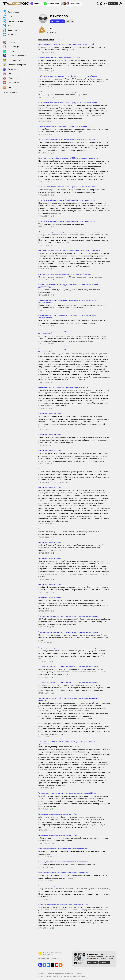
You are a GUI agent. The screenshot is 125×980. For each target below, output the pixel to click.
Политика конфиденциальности (50, 976)
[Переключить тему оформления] (105, 4)
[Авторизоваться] (120, 4)
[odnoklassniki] (61, 965)
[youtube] (57, 965)
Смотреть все (10, 93)
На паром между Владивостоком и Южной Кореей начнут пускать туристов (67, 187)
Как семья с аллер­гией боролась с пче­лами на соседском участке (63, 387)
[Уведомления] (101, 4)
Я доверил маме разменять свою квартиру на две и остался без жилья (65, 274)
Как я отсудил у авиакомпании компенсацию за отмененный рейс (63, 849)
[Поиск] (97, 4)
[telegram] (44, 965)
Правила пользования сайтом (75, 976)
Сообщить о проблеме (55, 974)
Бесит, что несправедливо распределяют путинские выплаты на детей (65, 886)
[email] (40, 965)
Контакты (78, 974)
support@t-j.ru (51, 955)
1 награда (60, 39)
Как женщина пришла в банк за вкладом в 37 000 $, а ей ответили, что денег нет (69, 158)
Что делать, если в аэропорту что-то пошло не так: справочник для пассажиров (68, 616)
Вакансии (42, 974)
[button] (70, 21)
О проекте (69, 974)
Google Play (93, 963)
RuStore (103, 963)
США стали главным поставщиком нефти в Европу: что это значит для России (68, 76)
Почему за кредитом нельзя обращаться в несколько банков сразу (63, 904)
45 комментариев (46, 39)
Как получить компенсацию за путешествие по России (59, 814)
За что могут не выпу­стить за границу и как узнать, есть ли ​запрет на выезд (67, 140)
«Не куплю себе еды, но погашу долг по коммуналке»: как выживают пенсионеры (69, 232)
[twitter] (53, 965)
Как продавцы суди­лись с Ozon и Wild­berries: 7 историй (59, 58)
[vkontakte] (48, 965)
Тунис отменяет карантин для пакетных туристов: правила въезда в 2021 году (67, 793)
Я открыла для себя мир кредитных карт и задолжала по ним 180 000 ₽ (65, 126)
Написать (113, 4)
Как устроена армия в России (50, 414)
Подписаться (57, 21)
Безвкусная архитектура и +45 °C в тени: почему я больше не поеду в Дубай (67, 44)
